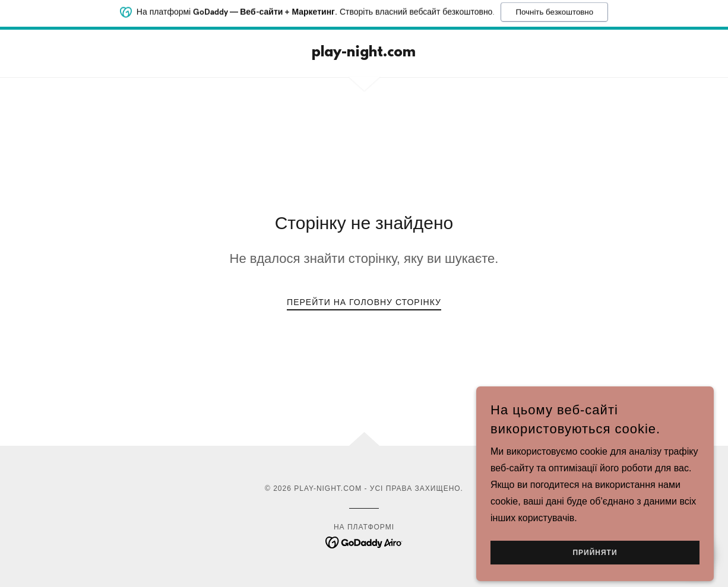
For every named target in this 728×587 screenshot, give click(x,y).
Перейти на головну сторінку (364, 302)
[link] (364, 53)
